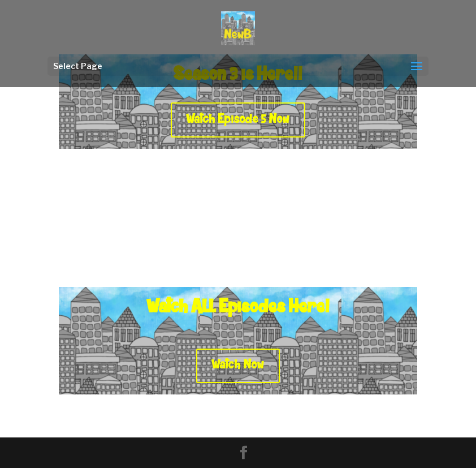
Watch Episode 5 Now (238, 120)
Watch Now (238, 365)
